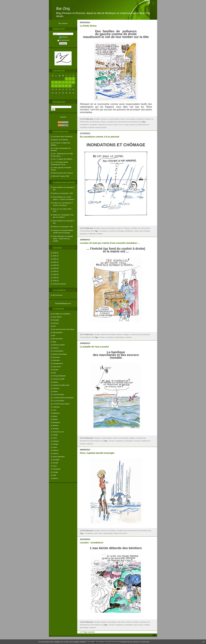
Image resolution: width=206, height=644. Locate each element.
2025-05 (56, 278)
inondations (84, 125)
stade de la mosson (105, 125)
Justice (55, 391)
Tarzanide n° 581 (67, 227)
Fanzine (56, 370)
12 (56, 86)
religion (147, 625)
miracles (137, 441)
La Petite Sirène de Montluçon (63, 398)
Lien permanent (120, 122)
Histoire (56, 382)
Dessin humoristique (60, 354)
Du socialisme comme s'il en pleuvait (99, 137)
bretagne (147, 231)
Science (56, 453)
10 (73, 82)
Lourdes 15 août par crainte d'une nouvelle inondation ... (110, 243)
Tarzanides (57, 469)
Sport (55, 466)
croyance (128, 337)
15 (66, 86)
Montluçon (56, 422)
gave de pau (139, 625)
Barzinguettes (58, 332)
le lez (121, 125)
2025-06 (56, 274)
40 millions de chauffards (61, 314)
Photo (55, 438)
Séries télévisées (59, 457)
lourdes (102, 337)
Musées (56, 425)
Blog (55, 342)
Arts (54, 326)
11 (53, 86)
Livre (55, 410)
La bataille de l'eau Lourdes (94, 347)
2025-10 (56, 262)
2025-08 (56, 268)
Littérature (56, 407)
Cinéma (56, 348)
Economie (56, 357)
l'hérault (132, 125)
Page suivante (89, 632)
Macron (56, 478)
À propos (63, 117)
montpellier (93, 125)
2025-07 (56, 271)
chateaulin (92, 234)
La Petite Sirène (88, 26)
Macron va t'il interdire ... (61, 140)
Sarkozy (56, 450)
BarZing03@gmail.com (63, 303)
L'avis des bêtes (58, 394)
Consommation (58, 351)
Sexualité (56, 460)
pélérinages (84, 628)
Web (55, 475)
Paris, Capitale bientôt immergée (97, 453)
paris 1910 (98, 533)
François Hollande (59, 376)
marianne (56, 230)
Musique (56, 429)
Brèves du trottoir (59, 345)
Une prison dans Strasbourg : (63, 136)
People (55, 435)
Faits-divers (57, 367)
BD (54, 335)
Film (54, 373)
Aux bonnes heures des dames (64, 329)
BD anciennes (58, 295)
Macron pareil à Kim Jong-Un (63, 173)
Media (55, 416)
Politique (56, 441)
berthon (56, 193)
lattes (116, 125)
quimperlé (84, 234)
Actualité (56, 320)
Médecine (56, 413)
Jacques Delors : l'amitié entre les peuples (63, 238)
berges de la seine (120, 533)
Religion (56, 444)
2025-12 (56, 256)
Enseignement (58, 363)
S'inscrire (63, 37)
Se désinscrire (63, 40)
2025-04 (56, 281)
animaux (56, 323)
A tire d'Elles (57, 317)
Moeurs (56, 419)
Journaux (56, 388)
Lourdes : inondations (92, 543)
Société (56, 463)
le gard (126, 125)
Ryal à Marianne (59, 236)
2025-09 (56, 265)
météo (136, 231)
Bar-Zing (63, 9)
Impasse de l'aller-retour (61, 385)
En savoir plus (144, 642)
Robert (55, 215)
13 (60, 86)
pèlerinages (120, 337)
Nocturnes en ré (58, 432)
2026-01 (56, 253)
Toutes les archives (60, 284)
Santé (55, 447)
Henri (55, 209)
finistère (100, 234)
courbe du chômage (116, 231)
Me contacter (63, 23)
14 (63, 86)
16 (70, 86)
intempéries (129, 231)
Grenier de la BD (59, 379)
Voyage (56, 472)
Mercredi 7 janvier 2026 (61, 176)
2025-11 (56, 259)
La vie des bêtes (59, 401)
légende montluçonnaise (98, 127)
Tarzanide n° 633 (67, 193)
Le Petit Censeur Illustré (61, 404)
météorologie (108, 533)
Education (56, 360)
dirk (141, 231)
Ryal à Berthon (58, 187)
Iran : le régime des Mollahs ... (63, 159)
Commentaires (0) (134, 122)
